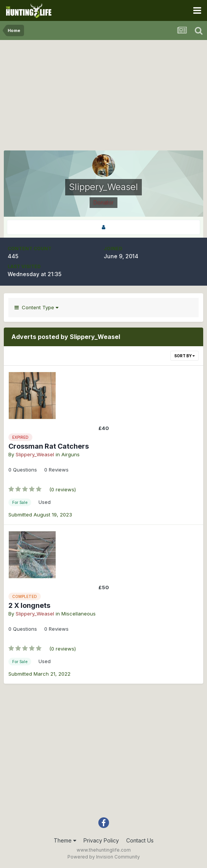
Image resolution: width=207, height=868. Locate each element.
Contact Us (140, 840)
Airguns (71, 454)
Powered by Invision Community (104, 857)
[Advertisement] (104, 97)
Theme (65, 840)
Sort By (185, 356)
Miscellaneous (79, 614)
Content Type (36, 307)
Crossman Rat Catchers (49, 446)
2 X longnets (29, 605)
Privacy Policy (101, 840)
